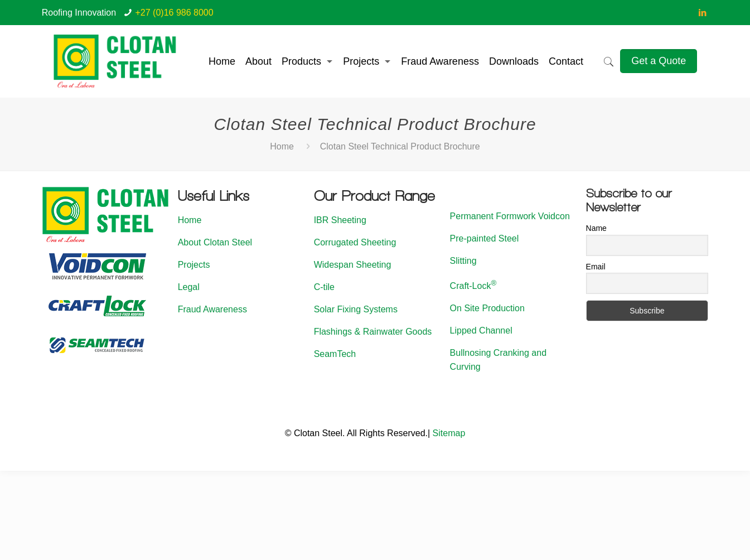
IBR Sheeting (340, 220)
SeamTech (335, 354)
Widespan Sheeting (353, 265)
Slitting (463, 261)
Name (596, 228)
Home (282, 146)
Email (596, 267)
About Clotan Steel (215, 242)
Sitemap (449, 433)
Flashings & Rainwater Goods (373, 332)
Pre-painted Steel (485, 238)
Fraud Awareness (212, 309)
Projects (194, 265)
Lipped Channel (481, 330)
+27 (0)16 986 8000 (175, 13)
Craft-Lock (473, 286)
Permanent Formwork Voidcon (510, 216)
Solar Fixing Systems (356, 309)
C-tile (324, 287)
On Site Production (487, 308)
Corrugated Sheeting (355, 242)
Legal (189, 287)
